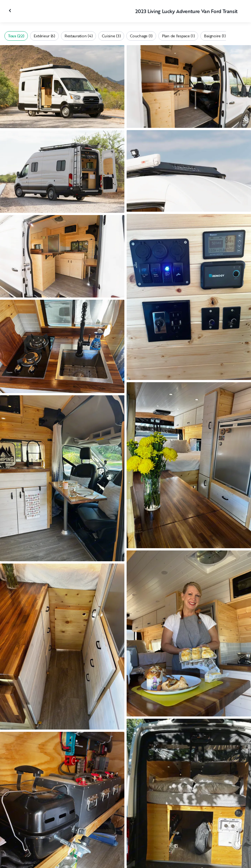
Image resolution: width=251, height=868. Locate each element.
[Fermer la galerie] (11, 11)
